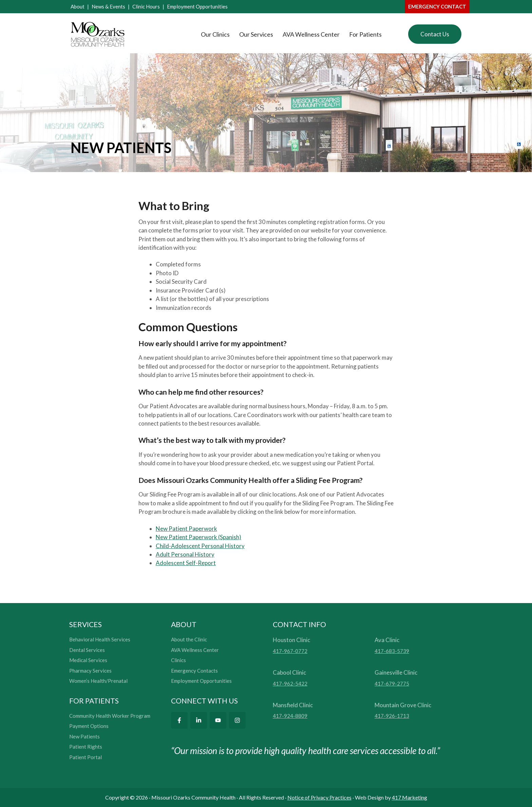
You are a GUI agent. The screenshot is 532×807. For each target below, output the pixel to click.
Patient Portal (85, 757)
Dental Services (87, 650)
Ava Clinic (387, 640)
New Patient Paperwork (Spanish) (198, 537)
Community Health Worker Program (110, 716)
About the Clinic (189, 639)
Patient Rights (86, 747)
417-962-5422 (290, 683)
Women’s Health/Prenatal (98, 681)
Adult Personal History (185, 554)
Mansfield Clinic (293, 705)
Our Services (256, 34)
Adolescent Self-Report (186, 563)
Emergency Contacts (194, 671)
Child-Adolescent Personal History (200, 546)
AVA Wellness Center (311, 34)
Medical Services (88, 660)
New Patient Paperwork (186, 529)
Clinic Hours (146, 6)
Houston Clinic (291, 640)
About (78, 6)
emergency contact (437, 6)
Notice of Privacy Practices (319, 797)
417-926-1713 (392, 716)
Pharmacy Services (90, 671)
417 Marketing (410, 797)
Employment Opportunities (197, 6)
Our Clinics (215, 34)
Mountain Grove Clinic (403, 705)
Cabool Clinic (289, 672)
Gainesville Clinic (396, 672)
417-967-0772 (290, 651)
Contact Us (435, 34)
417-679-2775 (392, 683)
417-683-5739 (392, 651)
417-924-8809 (290, 716)
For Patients (365, 34)
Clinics (178, 660)
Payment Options (89, 726)
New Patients (84, 736)
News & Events (108, 6)
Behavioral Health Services (100, 639)
